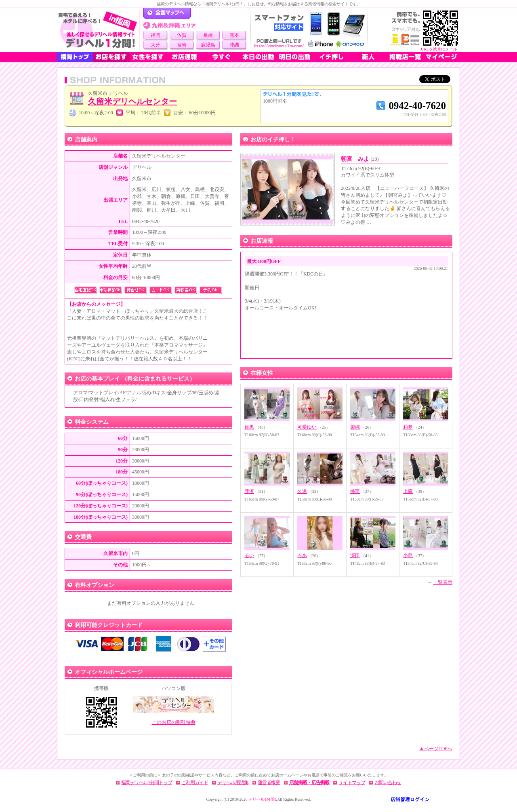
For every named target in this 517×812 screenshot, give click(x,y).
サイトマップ (352, 783)
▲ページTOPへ (436, 749)
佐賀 (182, 35)
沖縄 (234, 45)
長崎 (208, 35)
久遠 (302, 491)
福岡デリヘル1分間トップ (147, 783)
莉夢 (408, 427)
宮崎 (182, 45)
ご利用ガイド (195, 783)
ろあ (302, 555)
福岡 (156, 35)
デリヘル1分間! (262, 799)
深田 (355, 555)
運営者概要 (269, 783)
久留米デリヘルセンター (132, 101)
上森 (408, 491)
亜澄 (249, 491)
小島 (408, 555)
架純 (355, 427)
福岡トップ (75, 57)
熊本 (234, 35)
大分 (156, 45)
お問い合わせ (388, 783)
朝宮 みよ (360, 159)
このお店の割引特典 (174, 722)
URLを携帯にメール (439, 49)
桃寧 (355, 491)
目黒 (249, 427)
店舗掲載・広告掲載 (309, 783)
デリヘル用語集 (233, 783)
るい (249, 555)
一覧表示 (443, 582)
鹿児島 (208, 45)
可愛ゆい (307, 427)
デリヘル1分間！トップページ (167, 13)
